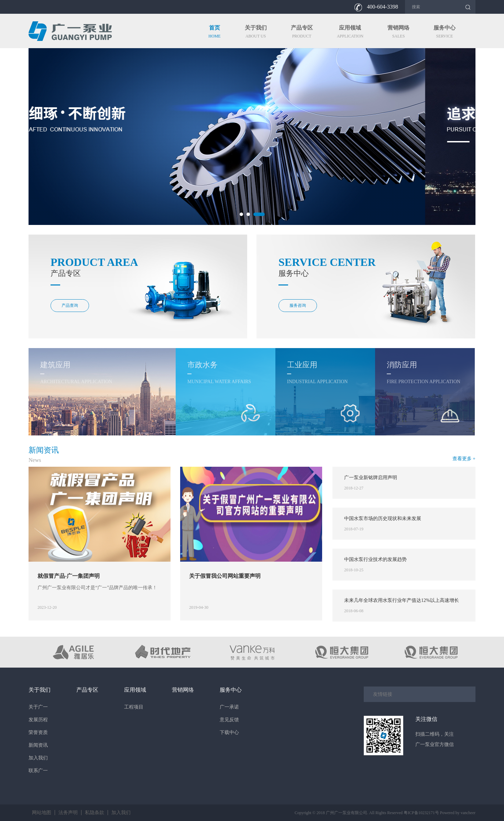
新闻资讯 (38, 745)
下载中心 (229, 732)
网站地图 (42, 813)
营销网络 (183, 690)
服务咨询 (298, 305)
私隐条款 (95, 813)
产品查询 (70, 305)
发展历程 (38, 720)
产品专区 (87, 690)
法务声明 (68, 813)
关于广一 (38, 707)
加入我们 (38, 758)
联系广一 (38, 771)
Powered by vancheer (458, 813)
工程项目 (134, 707)
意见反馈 (229, 720)
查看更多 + (464, 459)
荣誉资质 (38, 732)
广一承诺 (229, 707)
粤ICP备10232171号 (421, 813)
